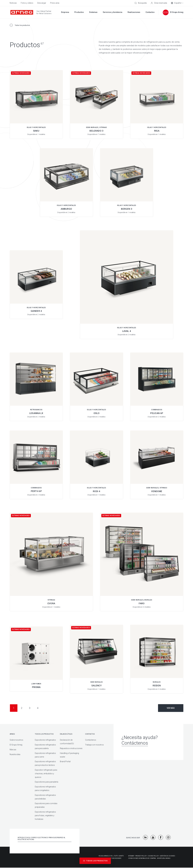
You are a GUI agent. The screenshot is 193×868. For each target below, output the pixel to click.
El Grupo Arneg (16, 745)
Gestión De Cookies (167, 856)
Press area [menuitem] (55, 3)
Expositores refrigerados (45, 740)
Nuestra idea (15, 754)
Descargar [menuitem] (42, 3)
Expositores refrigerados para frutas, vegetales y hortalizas (45, 815)
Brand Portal (65, 761)
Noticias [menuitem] (13, 3)
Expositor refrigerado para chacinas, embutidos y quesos (46, 774)
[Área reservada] (159, 3)
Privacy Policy (141, 856)
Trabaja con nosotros (94, 745)
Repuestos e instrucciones (71, 748)
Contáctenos (91, 740)
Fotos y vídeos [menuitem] (27, 3)
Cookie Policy (153, 856)
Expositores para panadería (47, 782)
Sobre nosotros (16, 740)
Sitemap (131, 856)
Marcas (13, 750)
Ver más (171, 708)
